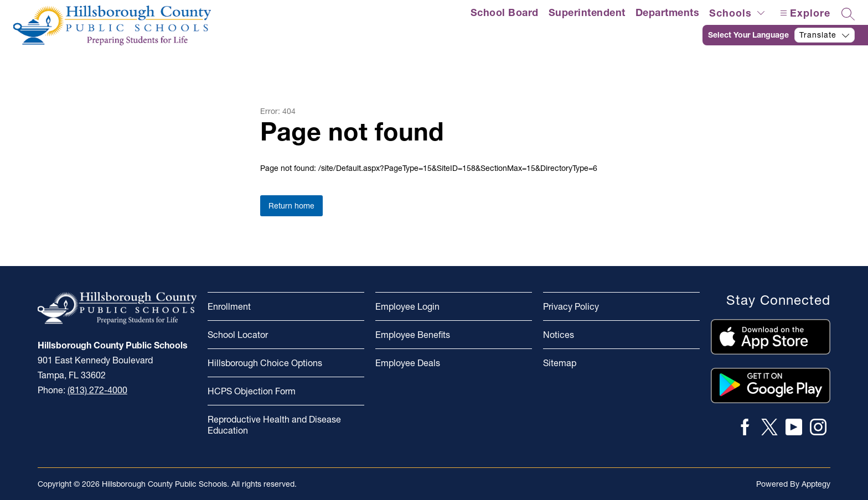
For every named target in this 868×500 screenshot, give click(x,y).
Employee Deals (408, 363)
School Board (505, 12)
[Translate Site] (785, 35)
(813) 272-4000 (97, 390)
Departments (668, 12)
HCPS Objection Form (252, 391)
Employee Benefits (413, 335)
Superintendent (587, 12)
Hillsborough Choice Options (265, 363)
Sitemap (560, 363)
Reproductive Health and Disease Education (274, 425)
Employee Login (407, 306)
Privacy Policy (571, 306)
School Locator (238, 335)
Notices (559, 335)
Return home (291, 206)
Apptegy (816, 484)
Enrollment (229, 306)
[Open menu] (804, 13)
